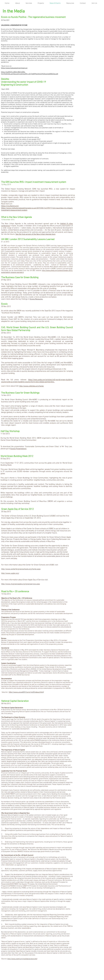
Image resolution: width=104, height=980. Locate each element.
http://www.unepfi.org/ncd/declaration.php (22, 959)
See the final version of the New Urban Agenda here (35, 234)
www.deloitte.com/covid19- (56, 170)
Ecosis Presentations (18, 449)
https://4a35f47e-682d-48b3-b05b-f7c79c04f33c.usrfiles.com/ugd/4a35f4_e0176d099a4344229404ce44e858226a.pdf (30, 73)
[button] (30, 3)
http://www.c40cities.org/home (31, 386)
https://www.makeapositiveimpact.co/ (14, 68)
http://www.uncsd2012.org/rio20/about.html (26, 692)
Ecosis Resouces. (36, 299)
